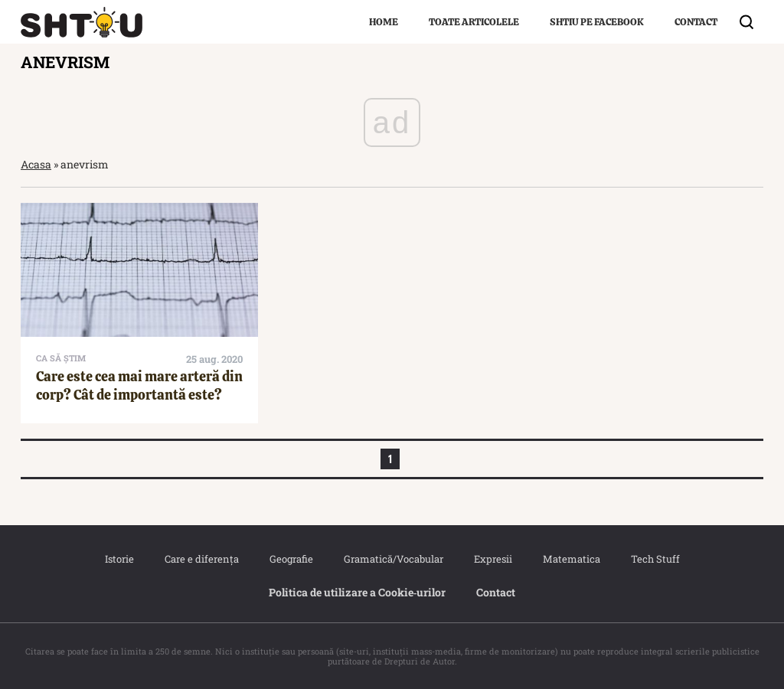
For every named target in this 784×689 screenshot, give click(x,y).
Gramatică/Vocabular (394, 559)
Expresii (493, 559)
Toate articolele (474, 22)
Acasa (36, 164)
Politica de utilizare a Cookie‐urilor (358, 592)
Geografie (291, 559)
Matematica (572, 559)
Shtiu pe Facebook (597, 22)
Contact (696, 22)
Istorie (119, 559)
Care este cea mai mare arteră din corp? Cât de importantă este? (139, 385)
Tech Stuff (655, 559)
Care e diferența (202, 559)
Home (384, 22)
